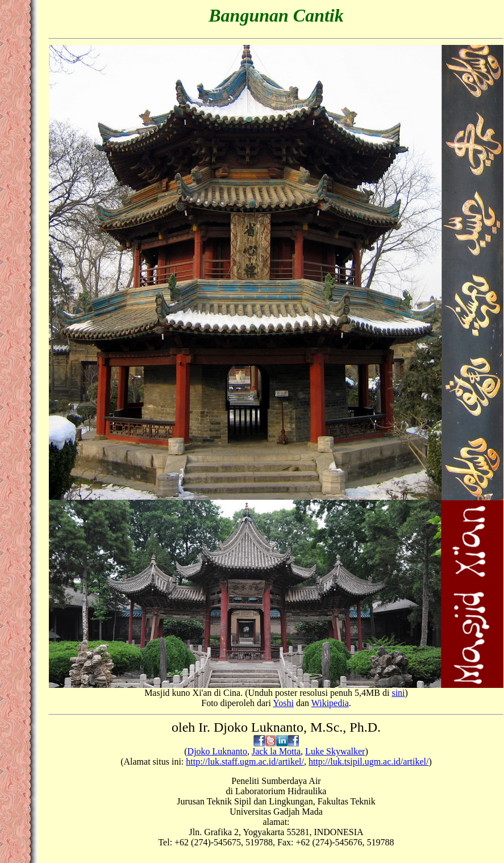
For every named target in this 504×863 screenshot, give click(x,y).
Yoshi (283, 703)
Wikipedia (330, 703)
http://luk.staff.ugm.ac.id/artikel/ (245, 762)
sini (398, 693)
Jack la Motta (276, 751)
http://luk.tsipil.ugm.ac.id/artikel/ (369, 762)
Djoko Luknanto (217, 751)
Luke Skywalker (335, 751)
